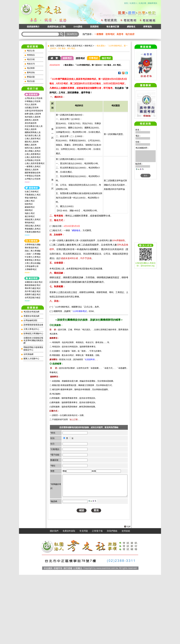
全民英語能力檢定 (33, 298)
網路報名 (131, 27)
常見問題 (84, 600)
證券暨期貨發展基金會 (33, 325)
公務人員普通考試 (33, 154)
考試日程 (31, 59)
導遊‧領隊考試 (31, 198)
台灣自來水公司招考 (34, 98)
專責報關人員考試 (33, 229)
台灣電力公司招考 (33, 179)
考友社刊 (31, 64)
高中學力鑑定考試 (33, 291)
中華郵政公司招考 (33, 101)
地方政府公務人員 (33, 135)
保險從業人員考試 (33, 219)
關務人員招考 (31, 145)
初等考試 (110, 34)
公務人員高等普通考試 (35, 163)
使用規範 (126, 600)
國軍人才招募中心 (31, 359)
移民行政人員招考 (33, 148)
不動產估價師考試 (33, 232)
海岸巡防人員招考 (33, 117)
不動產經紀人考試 (33, 195)
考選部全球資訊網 (31, 316)
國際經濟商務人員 (33, 132)
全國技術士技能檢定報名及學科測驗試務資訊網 (33, 340)
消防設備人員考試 (33, 226)
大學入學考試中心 (31, 329)
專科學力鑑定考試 (33, 288)
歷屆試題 (31, 77)
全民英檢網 (28, 354)
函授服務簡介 (33, 27)
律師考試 (29, 210)
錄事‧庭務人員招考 (33, 114)
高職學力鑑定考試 (33, 294)
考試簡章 (31, 68)
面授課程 (94, 27)
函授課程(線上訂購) (57, 27)
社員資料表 (90, 359)
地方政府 (130, 34)
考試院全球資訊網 (31, 312)
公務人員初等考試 (33, 139)
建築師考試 (30, 207)
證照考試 (60, 46)
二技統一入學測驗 (33, 254)
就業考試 (67, 58)
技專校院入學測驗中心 (33, 334)
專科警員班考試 (32, 248)
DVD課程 (78, 27)
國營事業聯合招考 (33, 173)
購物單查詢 (153, 3)
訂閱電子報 (97, 600)
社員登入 (133, 3)
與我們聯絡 (112, 600)
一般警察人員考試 (33, 166)
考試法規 (31, 81)
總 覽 (54, 58)
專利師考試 (30, 223)
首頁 (126, 3)
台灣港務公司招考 (33, 160)
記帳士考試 (30, 201)
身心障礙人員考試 (33, 151)
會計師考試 (30, 216)
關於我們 (54, 600)
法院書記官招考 (32, 108)
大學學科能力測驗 (33, 245)
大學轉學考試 (31, 269)
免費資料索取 (69, 600)
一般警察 (99, 34)
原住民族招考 (31, 123)
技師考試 (29, 204)
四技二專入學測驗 (33, 251)
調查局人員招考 (32, 120)
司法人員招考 (31, 104)
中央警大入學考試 (33, 257)
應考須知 (31, 73)
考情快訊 (31, 55)
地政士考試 (30, 213)
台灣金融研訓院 (30, 320)
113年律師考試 (80, 311)
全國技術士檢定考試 (34, 282)
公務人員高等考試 (33, 157)
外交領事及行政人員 (34, 126)
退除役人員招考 (32, 170)
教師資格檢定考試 (33, 285)
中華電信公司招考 (33, 176)
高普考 (120, 34)
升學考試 (93, 58)
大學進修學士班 (32, 266)
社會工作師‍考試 (32, 192)
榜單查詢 (148, 27)
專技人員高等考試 (74, 46)
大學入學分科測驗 (33, 263)
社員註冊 (142, 3)
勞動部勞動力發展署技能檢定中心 (33, 349)
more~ (28, 182)
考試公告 (31, 51)
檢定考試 (106, 58)
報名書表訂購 (113, 27)
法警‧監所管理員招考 (34, 111)
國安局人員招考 (32, 142)
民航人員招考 (31, 129)
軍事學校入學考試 (33, 260)
